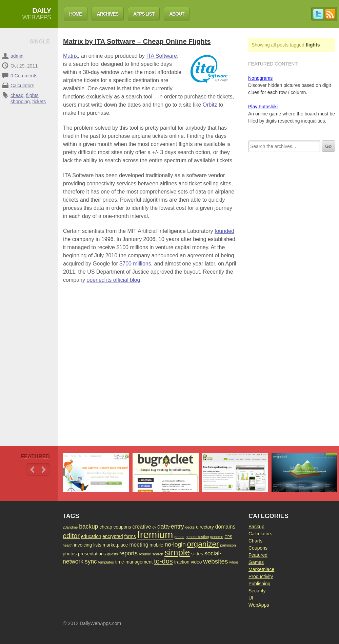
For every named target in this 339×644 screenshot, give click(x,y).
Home (76, 14)
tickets (39, 102)
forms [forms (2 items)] (130, 537)
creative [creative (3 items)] (142, 527)
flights (32, 95)
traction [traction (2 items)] (182, 562)
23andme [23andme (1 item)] (70, 527)
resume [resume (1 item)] (145, 554)
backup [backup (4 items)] (88, 527)
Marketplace (261, 569)
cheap (17, 95)
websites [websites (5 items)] (215, 561)
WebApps (259, 605)
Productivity (261, 576)
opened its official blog (113, 280)
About (177, 14)
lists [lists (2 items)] (97, 545)
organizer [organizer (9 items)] (203, 544)
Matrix (71, 56)
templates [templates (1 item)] (106, 562)
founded (224, 231)
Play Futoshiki (263, 107)
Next (44, 470)
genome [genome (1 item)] (217, 537)
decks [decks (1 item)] (190, 527)
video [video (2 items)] (196, 562)
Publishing (260, 584)
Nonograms (260, 78)
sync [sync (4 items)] (91, 562)
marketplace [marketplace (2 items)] (115, 545)
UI (251, 598)
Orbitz (210, 105)
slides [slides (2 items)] (197, 554)
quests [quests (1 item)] (112, 554)
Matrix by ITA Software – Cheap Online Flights (137, 42)
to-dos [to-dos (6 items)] (163, 561)
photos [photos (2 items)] (70, 554)
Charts (255, 541)
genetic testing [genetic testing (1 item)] (197, 537)
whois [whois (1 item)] (234, 562)
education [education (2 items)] (91, 537)
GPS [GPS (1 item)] (228, 537)
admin (17, 56)
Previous (32, 470)
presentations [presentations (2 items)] (92, 554)
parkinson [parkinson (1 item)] (228, 545)
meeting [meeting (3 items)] (139, 545)
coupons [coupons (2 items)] (122, 527)
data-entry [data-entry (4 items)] (171, 527)
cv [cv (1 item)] (154, 527)
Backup (256, 527)
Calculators (22, 86)
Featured (258, 555)
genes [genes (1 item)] (179, 537)
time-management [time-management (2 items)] (134, 562)
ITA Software (162, 56)
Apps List (144, 14)
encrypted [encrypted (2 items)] (113, 537)
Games (256, 562)
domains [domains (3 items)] (225, 527)
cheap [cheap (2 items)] (106, 527)
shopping (20, 102)
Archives (108, 14)
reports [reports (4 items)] (128, 553)
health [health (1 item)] (68, 545)
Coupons (258, 548)
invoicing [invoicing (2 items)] (83, 545)
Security (257, 591)
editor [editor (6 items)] (71, 536)
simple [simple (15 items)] (177, 552)
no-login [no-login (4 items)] (175, 545)
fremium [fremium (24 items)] (155, 535)
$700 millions (135, 264)
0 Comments (24, 76)
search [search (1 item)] (158, 554)
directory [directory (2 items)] (205, 527)
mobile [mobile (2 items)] (156, 545)
